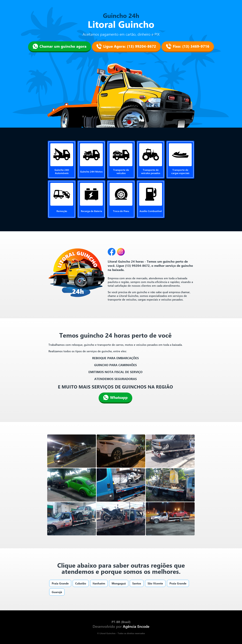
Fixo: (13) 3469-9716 (188, 46)
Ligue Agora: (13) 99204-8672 (126, 46)
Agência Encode (136, 626)
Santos (137, 583)
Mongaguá (119, 583)
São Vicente (155, 583)
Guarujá (57, 592)
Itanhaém (99, 583)
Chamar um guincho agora (60, 46)
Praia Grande (60, 583)
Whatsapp (115, 397)
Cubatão (81, 583)
